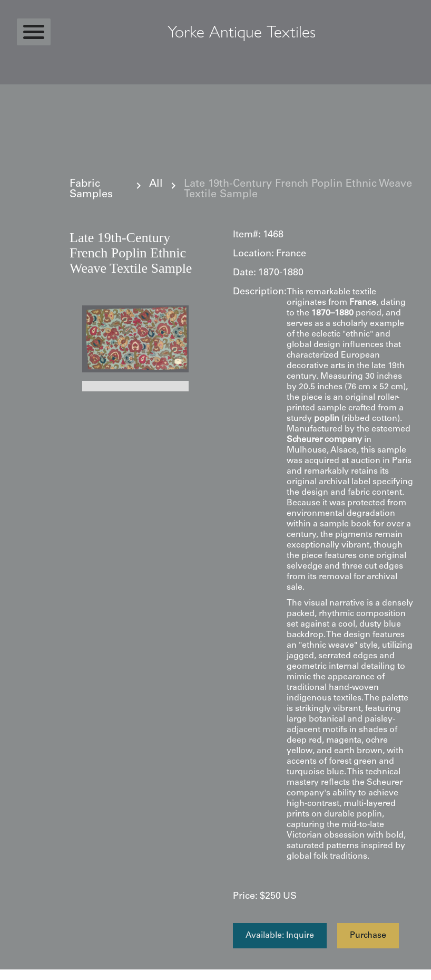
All (156, 185)
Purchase (368, 936)
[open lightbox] (135, 339)
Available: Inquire (280, 936)
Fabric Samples (91, 190)
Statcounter (21, 975)
